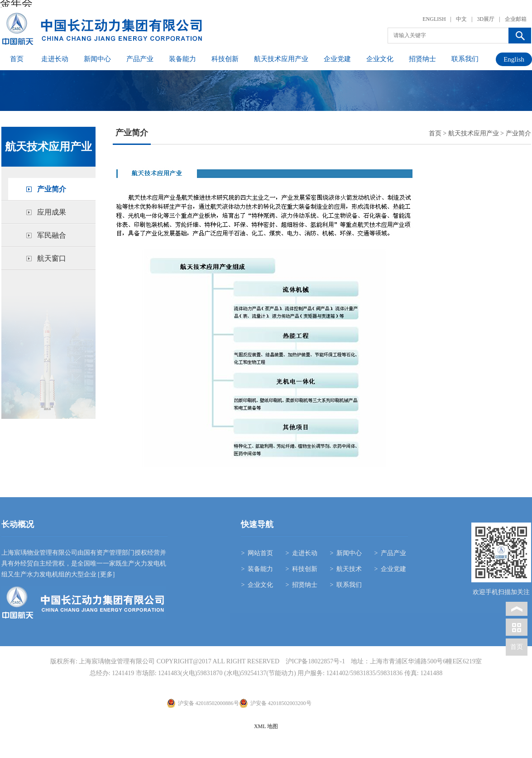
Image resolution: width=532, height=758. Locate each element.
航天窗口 (52, 258)
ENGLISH (434, 19)
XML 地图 (266, 726)
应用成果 (52, 212)
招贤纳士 (422, 59)
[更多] (106, 574)
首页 (17, 59)
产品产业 (140, 59)
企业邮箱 (516, 19)
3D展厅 (486, 19)
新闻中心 (97, 59)
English (514, 59)
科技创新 (225, 59)
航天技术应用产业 (281, 59)
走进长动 (55, 59)
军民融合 (52, 235)
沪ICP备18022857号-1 (315, 661)
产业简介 (52, 189)
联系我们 (465, 59)
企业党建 (337, 59)
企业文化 (380, 59)
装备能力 (182, 59)
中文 (461, 19)
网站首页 (260, 553)
